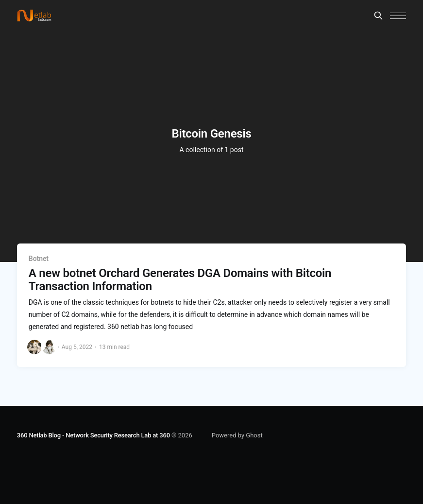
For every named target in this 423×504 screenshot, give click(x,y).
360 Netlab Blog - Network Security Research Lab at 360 (93, 435)
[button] (398, 16)
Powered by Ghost (237, 435)
